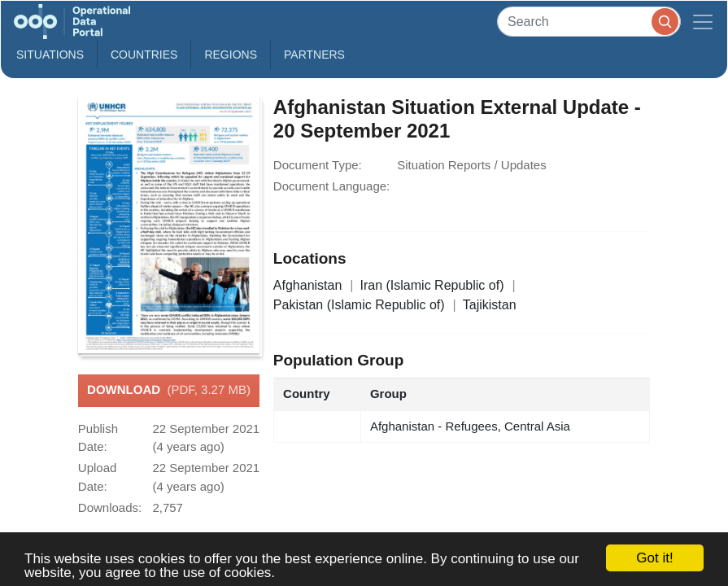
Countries (144, 55)
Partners (314, 55)
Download (169, 391)
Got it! (654, 558)
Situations (50, 55)
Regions (231, 55)
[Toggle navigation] (703, 22)
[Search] (589, 22)
